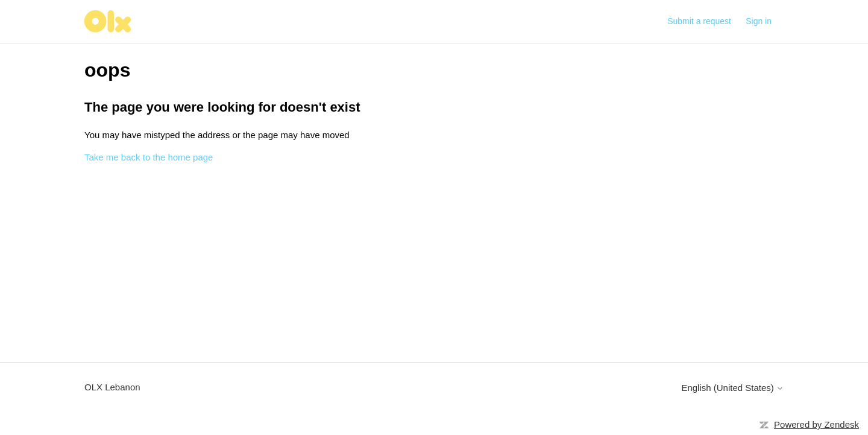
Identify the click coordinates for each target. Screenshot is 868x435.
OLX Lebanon (112, 387)
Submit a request (699, 21)
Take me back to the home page (149, 157)
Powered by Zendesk (816, 424)
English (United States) (732, 388)
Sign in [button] (759, 21)
